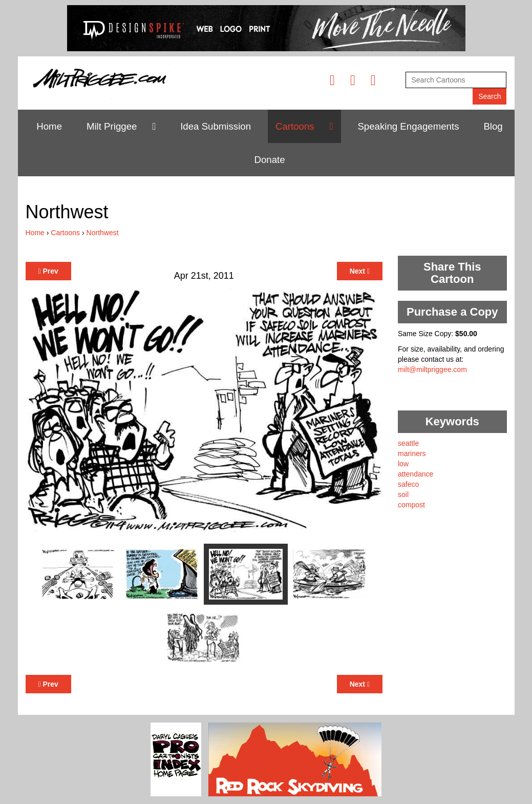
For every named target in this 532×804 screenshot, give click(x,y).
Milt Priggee (112, 126)
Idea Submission (216, 126)
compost (411, 505)
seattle (408, 443)
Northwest (103, 233)
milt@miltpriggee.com (432, 369)
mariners (412, 453)
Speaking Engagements (408, 126)
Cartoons (295, 126)
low (403, 464)
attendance (416, 474)
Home (49, 126)
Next (360, 271)
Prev (48, 271)
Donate (269, 160)
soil (403, 494)
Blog (493, 126)
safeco (408, 484)
